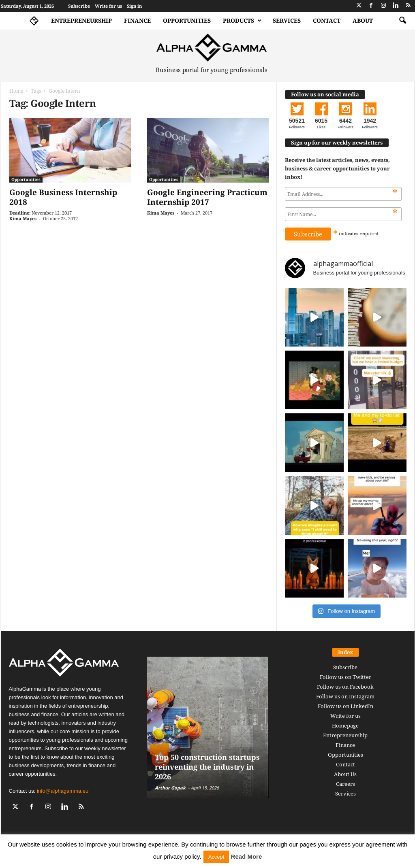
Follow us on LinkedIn (345, 706)
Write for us (108, 6)
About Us (345, 774)
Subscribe (79, 6)
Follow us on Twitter (345, 677)
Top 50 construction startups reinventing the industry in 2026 (207, 767)
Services (287, 20)
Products (242, 21)
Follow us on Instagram (345, 696)
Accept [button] (216, 857)
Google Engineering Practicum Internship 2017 (207, 197)
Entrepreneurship (81, 20)
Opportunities (187, 20)
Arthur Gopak (170, 788)
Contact (327, 20)
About (363, 20)
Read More (247, 856)
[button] (402, 21)
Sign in (134, 6)
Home (16, 91)
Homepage (345, 725)
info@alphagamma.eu (63, 791)
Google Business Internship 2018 (63, 197)
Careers (345, 784)
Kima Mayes (23, 218)
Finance (137, 20)
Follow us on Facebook (345, 687)
